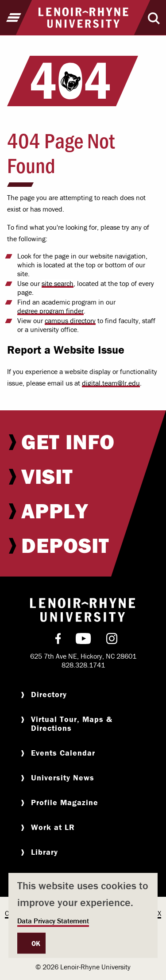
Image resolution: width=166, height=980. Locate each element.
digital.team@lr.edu (111, 383)
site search (58, 283)
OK (36, 943)
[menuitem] (83, 442)
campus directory (70, 320)
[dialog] (83, 915)
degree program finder (50, 311)
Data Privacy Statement (53, 921)
